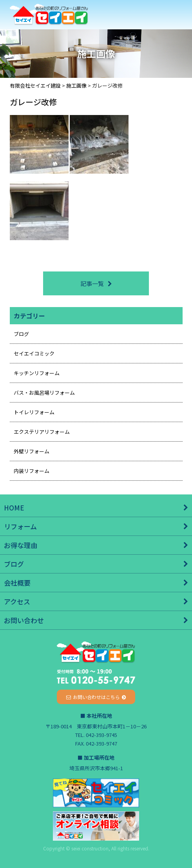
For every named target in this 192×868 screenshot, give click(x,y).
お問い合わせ (24, 620)
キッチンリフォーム (37, 373)
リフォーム (20, 526)
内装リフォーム (32, 471)
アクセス (17, 601)
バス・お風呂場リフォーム (44, 393)
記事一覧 (92, 283)
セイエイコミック (34, 353)
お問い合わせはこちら (96, 697)
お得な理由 (21, 545)
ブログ (21, 334)
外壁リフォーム (32, 451)
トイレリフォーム (34, 412)
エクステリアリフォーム (42, 432)
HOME (14, 508)
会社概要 (17, 583)
